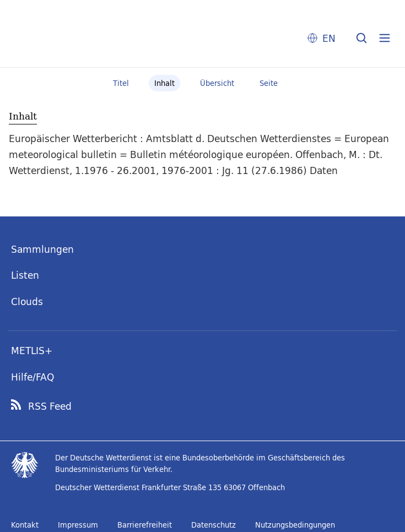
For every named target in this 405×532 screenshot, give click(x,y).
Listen (25, 275)
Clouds (27, 302)
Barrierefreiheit (145, 525)
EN (329, 38)
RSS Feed (50, 406)
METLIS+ (32, 351)
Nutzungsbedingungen (295, 525)
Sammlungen (42, 249)
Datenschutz (214, 525)
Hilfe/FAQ (33, 377)
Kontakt (25, 525)
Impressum (78, 525)
